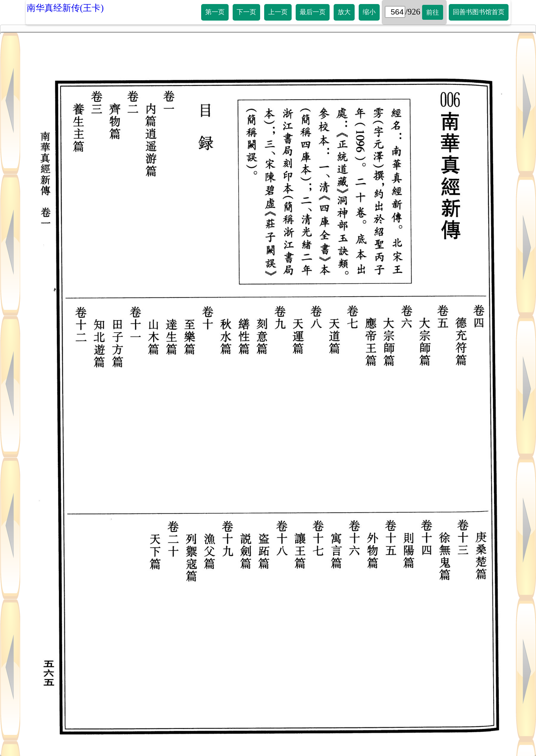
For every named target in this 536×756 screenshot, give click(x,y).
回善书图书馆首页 (479, 12)
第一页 (215, 12)
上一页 (278, 12)
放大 (344, 12)
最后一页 (313, 12)
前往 (433, 12)
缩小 (369, 12)
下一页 (246, 12)
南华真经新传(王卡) (65, 8)
